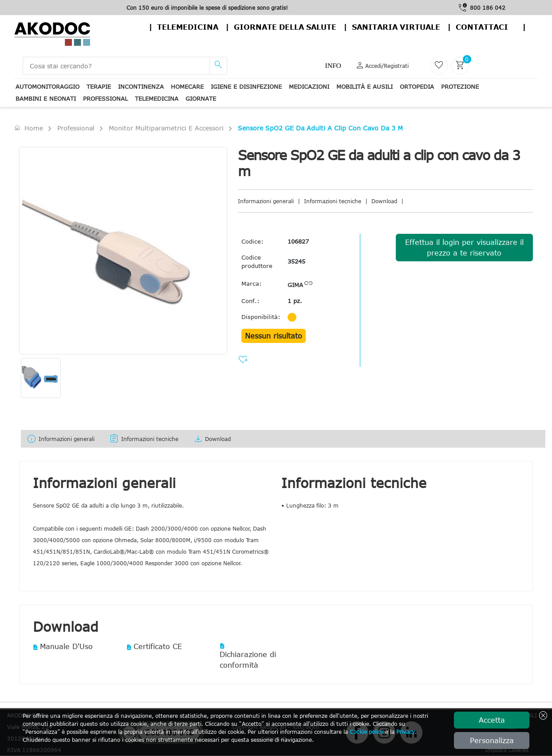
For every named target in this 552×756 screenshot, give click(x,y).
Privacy (406, 732)
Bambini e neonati (46, 98)
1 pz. (295, 301)
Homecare (187, 87)
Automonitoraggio (47, 87)
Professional (105, 98)
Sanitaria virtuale (396, 27)
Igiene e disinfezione (246, 87)
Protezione (460, 87)
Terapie (99, 87)
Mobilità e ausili (365, 87)
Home (28, 128)
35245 (296, 261)
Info (333, 65)
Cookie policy (367, 732)
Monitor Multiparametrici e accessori (166, 128)
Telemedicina (188, 27)
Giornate (201, 98)
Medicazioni (309, 87)
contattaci (482, 27)
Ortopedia (417, 87)
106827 (298, 241)
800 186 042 (488, 8)
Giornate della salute (285, 27)
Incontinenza (141, 87)
